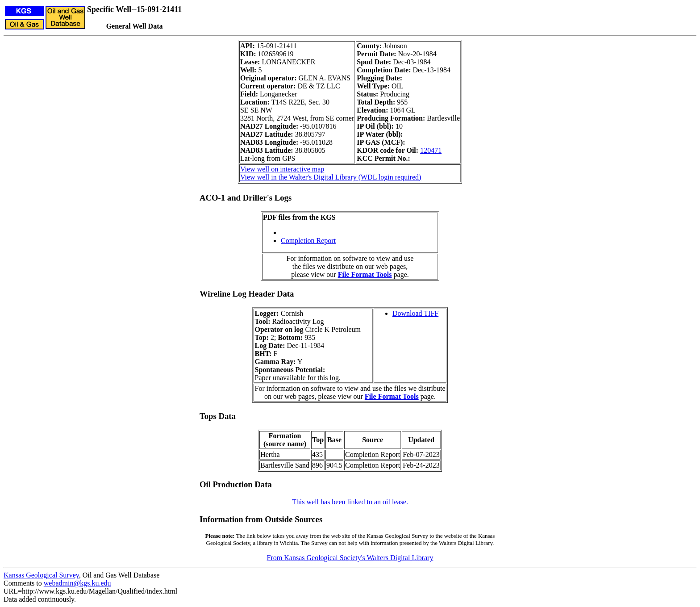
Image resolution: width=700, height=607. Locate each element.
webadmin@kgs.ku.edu (77, 583)
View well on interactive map (282, 169)
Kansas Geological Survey (41, 575)
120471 (431, 150)
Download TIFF (415, 313)
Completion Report (308, 241)
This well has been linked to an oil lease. (350, 502)
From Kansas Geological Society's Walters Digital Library (350, 558)
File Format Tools (365, 274)
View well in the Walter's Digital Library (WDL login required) (331, 177)
